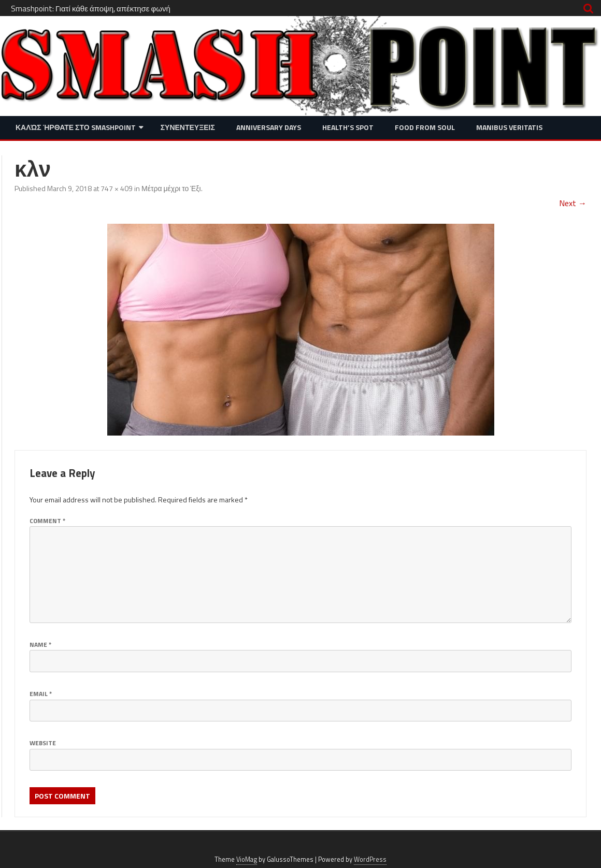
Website (43, 743)
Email (41, 694)
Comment (47, 521)
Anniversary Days (269, 127)
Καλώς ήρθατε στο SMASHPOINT (76, 127)
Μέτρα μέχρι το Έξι (171, 188)
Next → (573, 203)
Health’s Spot (348, 127)
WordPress (370, 859)
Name (40, 645)
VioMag (247, 859)
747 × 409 (117, 188)
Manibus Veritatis (509, 127)
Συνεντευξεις (188, 127)
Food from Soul (425, 127)
